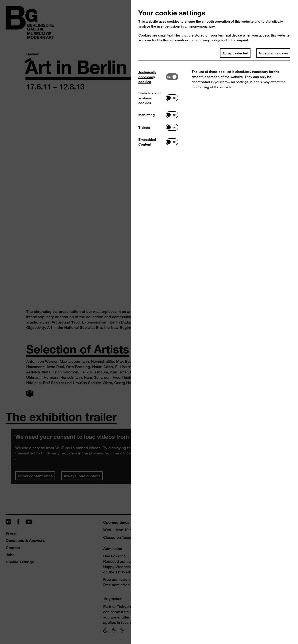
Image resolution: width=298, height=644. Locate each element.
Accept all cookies (273, 53)
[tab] (152, 77)
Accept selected (235, 53)
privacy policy (209, 40)
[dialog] (149, 322)
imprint (243, 40)
